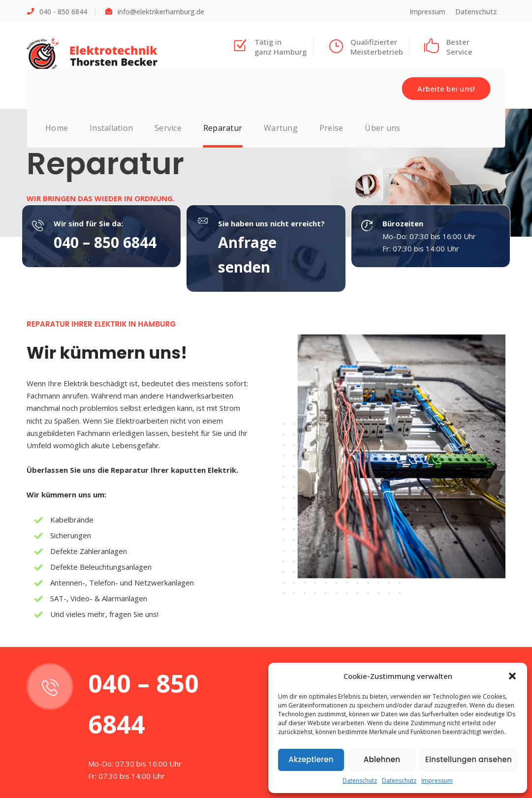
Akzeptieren (311, 759)
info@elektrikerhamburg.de (161, 12)
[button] (512, 676)
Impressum (437, 781)
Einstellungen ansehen (469, 759)
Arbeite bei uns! (446, 89)
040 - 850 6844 (63, 12)
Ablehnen (382, 759)
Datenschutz (360, 781)
